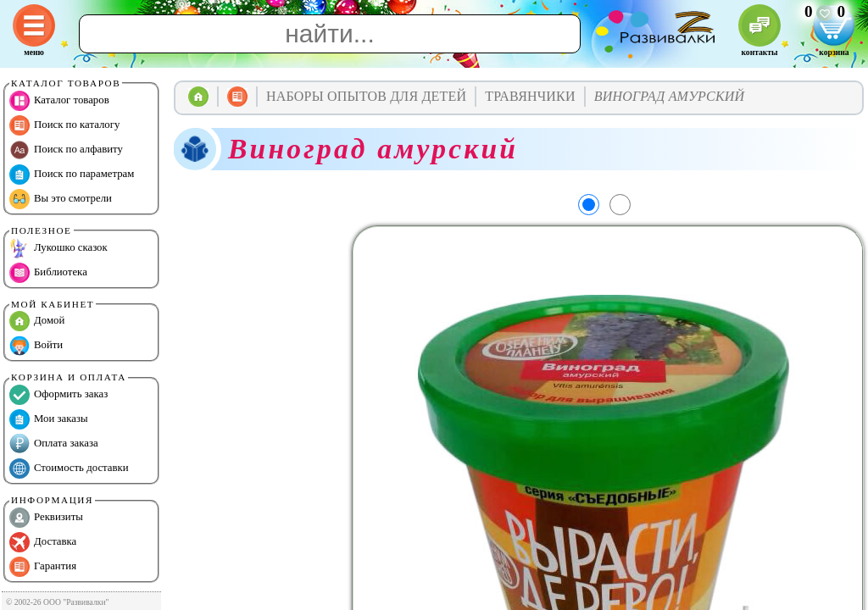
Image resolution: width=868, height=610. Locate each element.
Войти (36, 346)
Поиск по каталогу (64, 125)
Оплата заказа (54, 444)
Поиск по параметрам (72, 175)
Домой (37, 321)
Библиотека (48, 273)
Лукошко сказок (58, 248)
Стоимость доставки (69, 469)
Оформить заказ (58, 395)
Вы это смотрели (61, 199)
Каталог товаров (59, 101)
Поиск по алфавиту (66, 150)
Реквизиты (46, 518)
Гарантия (43, 567)
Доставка (43, 542)
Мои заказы (49, 419)
